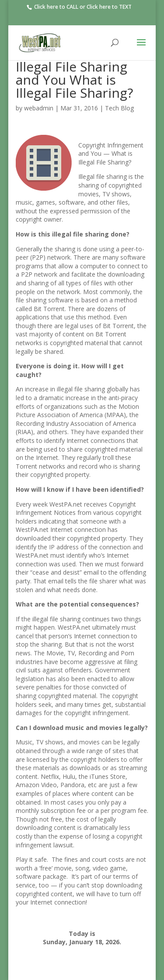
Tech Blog (119, 108)
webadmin (39, 108)
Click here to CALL (56, 7)
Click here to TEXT (109, 7)
